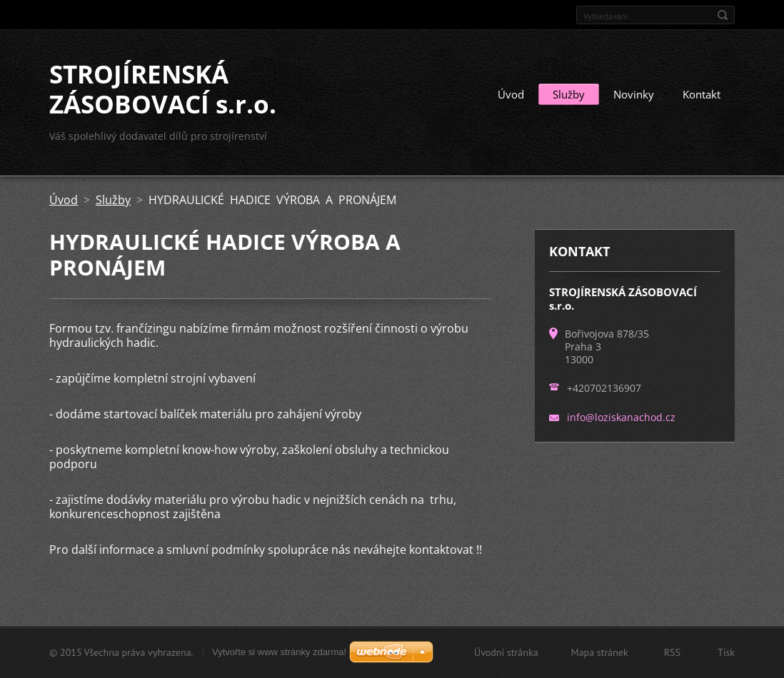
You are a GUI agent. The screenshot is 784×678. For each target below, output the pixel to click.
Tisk (726, 652)
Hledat (723, 15)
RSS (672, 652)
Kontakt (702, 94)
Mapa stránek (600, 652)
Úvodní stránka (506, 652)
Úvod (511, 94)
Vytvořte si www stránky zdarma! (279, 652)
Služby (569, 94)
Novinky (634, 94)
